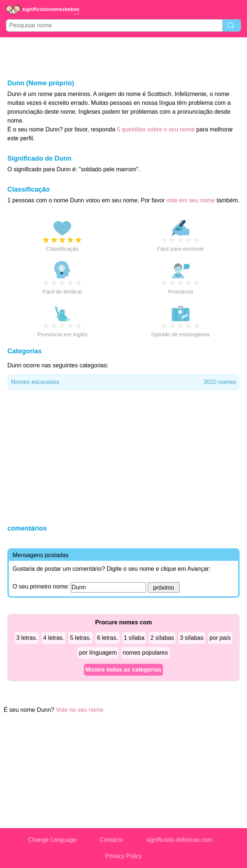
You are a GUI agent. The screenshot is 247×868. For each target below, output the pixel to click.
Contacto (111, 840)
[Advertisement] (123, 58)
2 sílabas (162, 638)
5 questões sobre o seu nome (156, 129)
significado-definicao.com (179, 840)
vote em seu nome (191, 200)
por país (220, 638)
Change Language (52, 840)
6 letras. (107, 638)
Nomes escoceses (123, 382)
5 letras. (81, 638)
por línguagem (98, 653)
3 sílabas (192, 638)
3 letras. (27, 638)
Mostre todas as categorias (123, 670)
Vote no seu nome (79, 710)
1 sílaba (134, 638)
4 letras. (54, 638)
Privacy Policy (123, 856)
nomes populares (145, 653)
